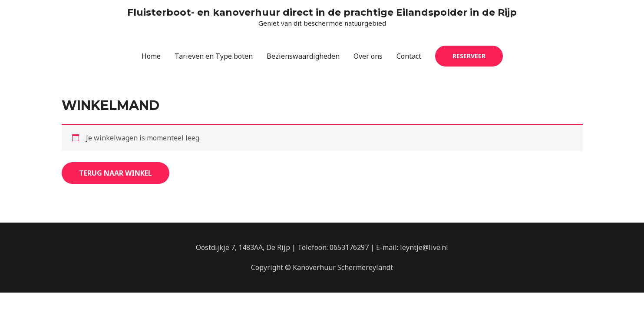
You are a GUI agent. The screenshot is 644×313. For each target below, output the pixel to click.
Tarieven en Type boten (214, 56)
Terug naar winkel (116, 173)
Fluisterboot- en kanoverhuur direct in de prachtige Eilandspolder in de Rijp (322, 12)
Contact (409, 56)
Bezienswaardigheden (303, 56)
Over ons (368, 56)
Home (151, 56)
